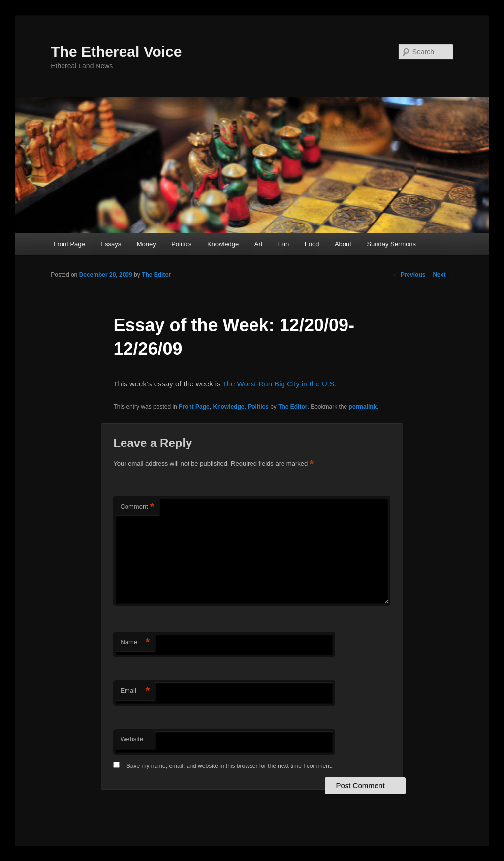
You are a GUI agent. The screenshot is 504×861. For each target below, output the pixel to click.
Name (135, 643)
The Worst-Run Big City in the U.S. (279, 384)
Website (132, 739)
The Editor (156, 275)
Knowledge (223, 244)
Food (312, 244)
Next (443, 275)
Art (259, 244)
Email (135, 691)
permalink (363, 407)
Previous (409, 275)
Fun (283, 244)
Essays (111, 244)
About (343, 244)
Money (146, 244)
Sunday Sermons (391, 244)
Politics (181, 244)
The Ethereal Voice (116, 51)
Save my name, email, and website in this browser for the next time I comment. (230, 766)
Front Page (69, 244)
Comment (137, 507)
